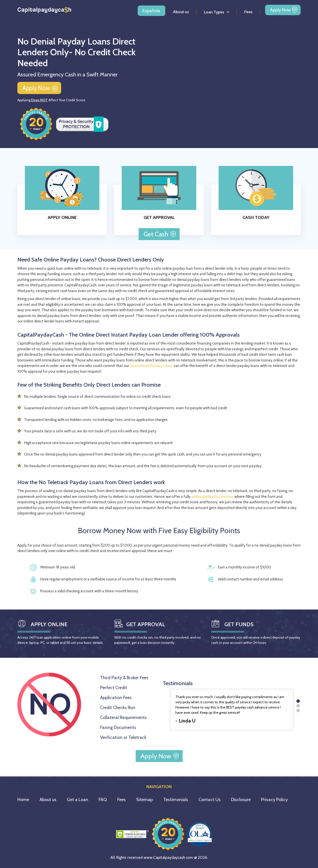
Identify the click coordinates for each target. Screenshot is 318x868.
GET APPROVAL (159, 217)
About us (181, 12)
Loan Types (214, 12)
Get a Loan (78, 800)
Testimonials (176, 800)
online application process (213, 497)
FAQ (103, 800)
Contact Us (210, 800)
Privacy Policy (274, 800)
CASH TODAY (256, 217)
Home (23, 800)
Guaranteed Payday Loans (151, 366)
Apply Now (280, 10)
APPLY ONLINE (62, 217)
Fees (248, 12)
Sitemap (144, 800)
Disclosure (241, 800)
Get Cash (157, 234)
